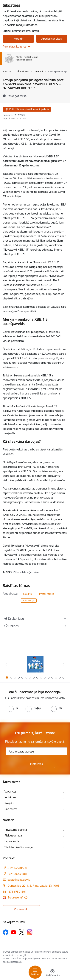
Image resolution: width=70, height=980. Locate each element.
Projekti (9, 803)
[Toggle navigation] (35, 972)
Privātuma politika (16, 830)
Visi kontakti (22, 909)
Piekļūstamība (13, 835)
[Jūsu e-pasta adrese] (36, 751)
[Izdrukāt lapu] (35, 619)
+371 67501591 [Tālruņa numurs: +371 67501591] (17, 892)
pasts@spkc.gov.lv (19, 880)
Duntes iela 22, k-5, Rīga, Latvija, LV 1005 (34, 886)
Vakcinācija (29, 600)
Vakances (10, 791)
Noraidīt (18, 39)
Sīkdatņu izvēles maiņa (19, 847)
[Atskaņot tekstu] (18, 96)
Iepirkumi (10, 797)
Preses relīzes (47, 594)
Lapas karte (12, 841)
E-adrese (13, 897)
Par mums (11, 809)
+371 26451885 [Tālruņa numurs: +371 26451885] (17, 874)
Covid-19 (28, 594)
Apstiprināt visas (52, 39)
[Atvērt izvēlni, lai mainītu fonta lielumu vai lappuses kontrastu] (52, 973)
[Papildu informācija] (26, 897)
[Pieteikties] (36, 764)
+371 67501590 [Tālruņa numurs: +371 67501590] (17, 868)
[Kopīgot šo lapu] (35, 626)
